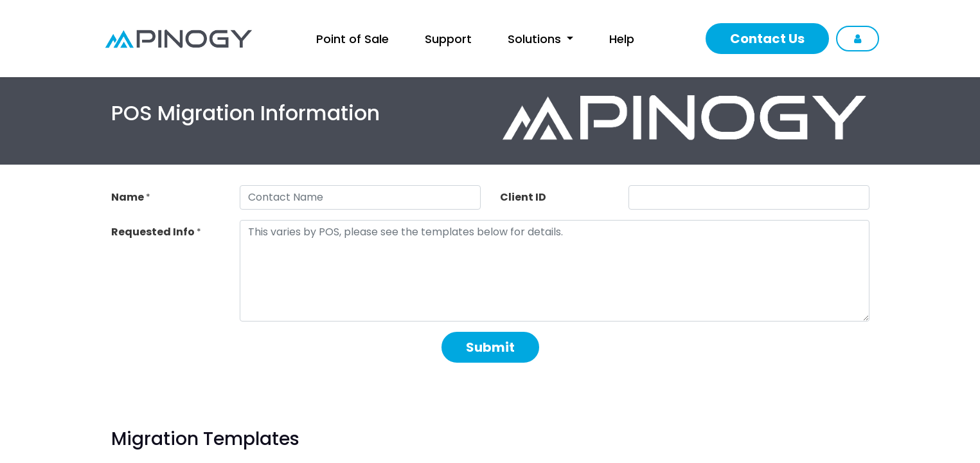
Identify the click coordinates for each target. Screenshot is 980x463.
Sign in (858, 39)
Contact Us (767, 39)
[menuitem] (352, 39)
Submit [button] (490, 347)
